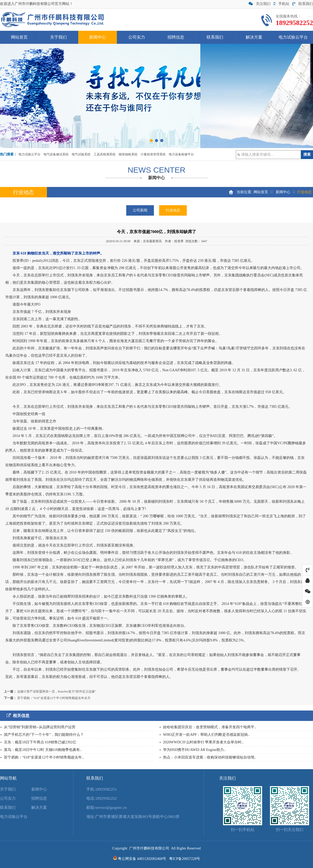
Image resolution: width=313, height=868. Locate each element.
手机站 (281, 4)
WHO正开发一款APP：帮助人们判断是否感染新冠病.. (206, 735)
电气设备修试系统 (56, 154)
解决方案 (254, 37)
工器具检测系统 (105, 154)
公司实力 (137, 37)
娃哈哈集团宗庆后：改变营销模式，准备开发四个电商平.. (210, 727)
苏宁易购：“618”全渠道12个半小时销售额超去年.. (44, 757)
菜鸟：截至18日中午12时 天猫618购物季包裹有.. (43, 750)
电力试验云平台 (293, 37)
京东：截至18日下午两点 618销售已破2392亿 (40, 742)
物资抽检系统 (128, 154)
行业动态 (173, 210)
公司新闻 (140, 210)
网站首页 (19, 37)
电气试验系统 (81, 154)
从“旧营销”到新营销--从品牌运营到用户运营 (40, 727)
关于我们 (58, 37)
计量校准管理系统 (153, 154)
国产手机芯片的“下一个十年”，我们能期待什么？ (44, 735)
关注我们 (260, 4)
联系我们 (303, 4)
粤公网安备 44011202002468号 (142, 859)
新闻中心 (98, 37)
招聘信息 (176, 37)
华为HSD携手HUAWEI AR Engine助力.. (194, 750)
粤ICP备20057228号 (185, 859)
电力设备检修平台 (181, 154)
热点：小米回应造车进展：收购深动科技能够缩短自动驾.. (210, 757)
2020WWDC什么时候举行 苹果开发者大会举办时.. (203, 742)
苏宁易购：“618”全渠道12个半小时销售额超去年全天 (54, 698)
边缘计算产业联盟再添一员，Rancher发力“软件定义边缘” (57, 691)
